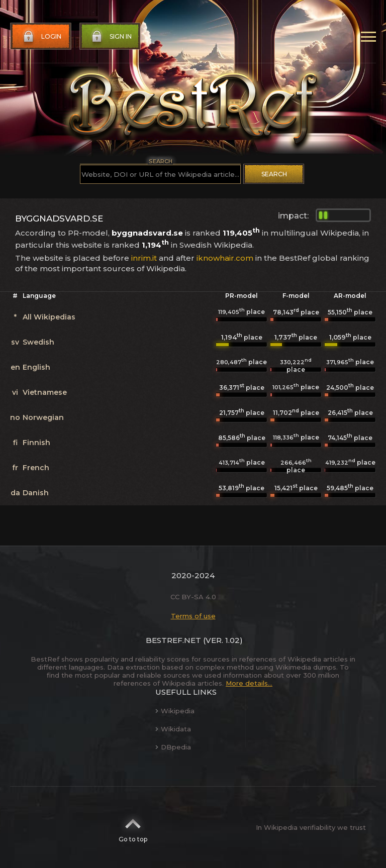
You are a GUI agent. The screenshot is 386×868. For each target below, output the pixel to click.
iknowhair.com (225, 258)
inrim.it (144, 258)
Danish (36, 493)
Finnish (36, 443)
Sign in (111, 37)
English (36, 367)
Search (274, 174)
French (36, 468)
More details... (249, 683)
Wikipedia (175, 711)
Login (41, 37)
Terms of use (193, 616)
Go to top (133, 827)
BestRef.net (173, 640)
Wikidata (173, 729)
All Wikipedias (49, 317)
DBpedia (173, 747)
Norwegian (43, 417)
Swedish (38, 342)
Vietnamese (45, 392)
